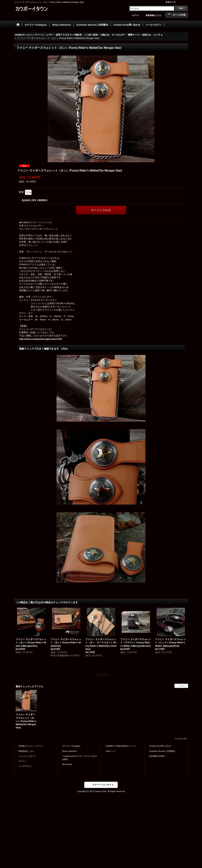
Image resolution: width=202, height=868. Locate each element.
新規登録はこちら (154, 15)
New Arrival (67, 764)
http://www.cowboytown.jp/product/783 (40, 339)
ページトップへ (181, 739)
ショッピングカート (27, 756)
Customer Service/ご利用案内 (162, 751)
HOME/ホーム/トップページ (31, 746)
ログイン (136, 15)
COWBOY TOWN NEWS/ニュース (121, 746)
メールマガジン (25, 766)
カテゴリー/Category (71, 746)
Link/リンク (111, 751)
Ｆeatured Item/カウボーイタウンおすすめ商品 (80, 758)
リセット (183, 686)
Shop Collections (69, 751)
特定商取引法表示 (157, 756)
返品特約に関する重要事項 (34, 200)
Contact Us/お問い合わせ (160, 746)
